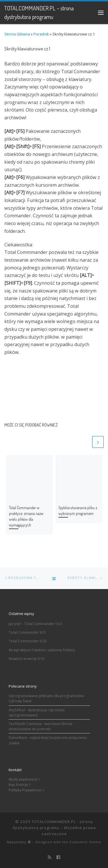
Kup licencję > (20, 785)
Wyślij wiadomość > (25, 779)
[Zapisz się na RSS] (50, 857)
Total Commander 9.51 (28, 632)
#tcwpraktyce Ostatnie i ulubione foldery (42, 650)
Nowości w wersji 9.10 (26, 659)
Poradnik (41, 34)
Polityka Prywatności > (27, 790)
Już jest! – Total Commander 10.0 (35, 624)
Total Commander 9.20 (28, 641)
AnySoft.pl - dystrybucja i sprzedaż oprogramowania (37, 713)
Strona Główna (17, 34)
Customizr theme (85, 842)
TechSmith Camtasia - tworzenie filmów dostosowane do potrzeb (40, 726)
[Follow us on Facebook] (58, 857)
